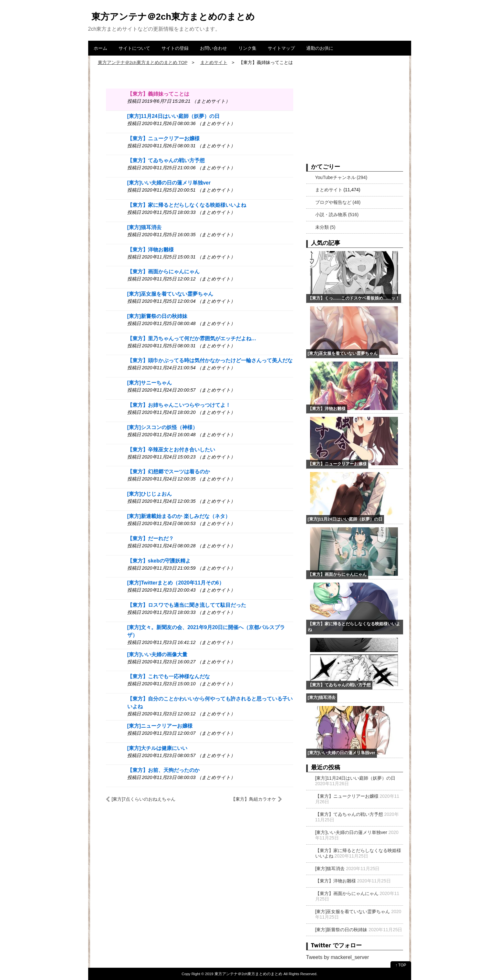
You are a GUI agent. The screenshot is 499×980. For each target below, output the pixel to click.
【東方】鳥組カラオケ (254, 799)
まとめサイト (329, 190)
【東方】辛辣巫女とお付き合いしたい (171, 450)
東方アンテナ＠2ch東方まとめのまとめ (173, 17)
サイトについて (134, 48)
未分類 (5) (325, 227)
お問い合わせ (213, 48)
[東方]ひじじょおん (150, 494)
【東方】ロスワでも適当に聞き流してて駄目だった (187, 605)
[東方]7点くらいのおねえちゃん (144, 799)
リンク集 (247, 48)
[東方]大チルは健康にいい (157, 748)
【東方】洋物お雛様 (151, 250)
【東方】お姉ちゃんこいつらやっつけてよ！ (179, 405)
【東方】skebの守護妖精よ (159, 561)
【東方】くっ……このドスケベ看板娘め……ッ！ (354, 298)
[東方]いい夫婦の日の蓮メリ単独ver (169, 183)
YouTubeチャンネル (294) (341, 177)
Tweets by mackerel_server (338, 957)
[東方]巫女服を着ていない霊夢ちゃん (170, 294)
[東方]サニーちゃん (150, 383)
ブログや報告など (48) (338, 202)
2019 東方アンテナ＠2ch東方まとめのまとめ (244, 974)
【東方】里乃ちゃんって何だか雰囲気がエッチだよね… (192, 338)
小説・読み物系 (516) (337, 215)
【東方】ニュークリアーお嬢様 (163, 138)
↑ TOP (401, 965)
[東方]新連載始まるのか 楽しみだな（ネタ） (179, 516)
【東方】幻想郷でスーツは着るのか (169, 472)
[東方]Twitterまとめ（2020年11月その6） (176, 583)
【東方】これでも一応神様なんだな (169, 676)
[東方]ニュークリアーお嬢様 (160, 726)
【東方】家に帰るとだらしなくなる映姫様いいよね (187, 205)
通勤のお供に (320, 48)
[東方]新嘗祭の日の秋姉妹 (157, 316)
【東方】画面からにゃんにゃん (163, 272)
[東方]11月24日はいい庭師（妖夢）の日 (173, 116)
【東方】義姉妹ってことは (158, 94)
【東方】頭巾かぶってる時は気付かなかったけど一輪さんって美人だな (210, 360)
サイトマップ (281, 48)
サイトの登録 (175, 48)
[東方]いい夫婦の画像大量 (157, 654)
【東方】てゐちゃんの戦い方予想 (166, 160)
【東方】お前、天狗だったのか (163, 770)
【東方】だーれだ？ (151, 538)
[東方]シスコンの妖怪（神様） (163, 427)
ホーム (100, 48)
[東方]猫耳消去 (145, 227)
